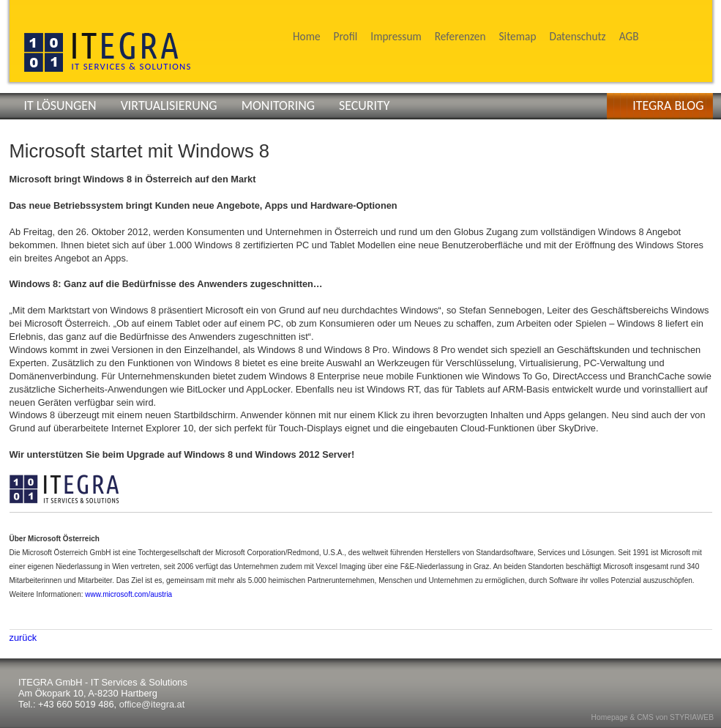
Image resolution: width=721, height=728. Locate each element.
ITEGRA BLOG (668, 105)
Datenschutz (577, 36)
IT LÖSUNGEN (60, 105)
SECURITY (364, 105)
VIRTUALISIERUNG (169, 105)
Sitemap (518, 36)
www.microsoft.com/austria (128, 594)
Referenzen (460, 36)
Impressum (396, 36)
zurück (23, 638)
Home (307, 36)
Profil (346, 36)
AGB (629, 36)
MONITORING (278, 105)
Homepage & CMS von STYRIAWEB (653, 717)
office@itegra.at (152, 704)
